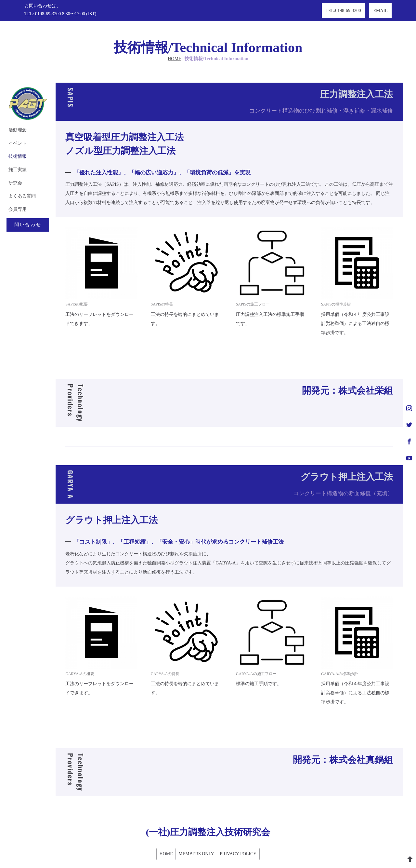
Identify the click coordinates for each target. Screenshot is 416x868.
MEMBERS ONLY (196, 837)
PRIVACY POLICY (242, 837)
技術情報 (16, 136)
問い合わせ (32, 207)
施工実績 (16, 150)
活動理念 (16, 109)
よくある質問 (20, 177)
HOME (175, 37)
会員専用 (16, 191)
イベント (16, 123)
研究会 (13, 164)
